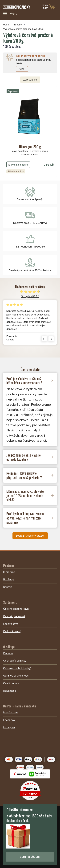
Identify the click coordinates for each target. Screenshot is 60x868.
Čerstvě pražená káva (16, 609)
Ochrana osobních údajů (17, 668)
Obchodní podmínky (15, 661)
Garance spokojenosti (16, 676)
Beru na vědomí (30, 857)
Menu (10, 14)
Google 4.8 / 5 (30, 296)
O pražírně (9, 572)
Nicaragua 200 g (30, 147)
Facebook (9, 720)
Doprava (8, 653)
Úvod (6, 25)
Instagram (9, 727)
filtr (30, 80)
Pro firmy (8, 579)
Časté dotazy (11, 683)
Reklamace (10, 691)
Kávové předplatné (14, 616)
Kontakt (8, 587)
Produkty (18, 25)
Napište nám (10, 712)
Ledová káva (11, 624)
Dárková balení (12, 631)
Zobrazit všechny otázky (30, 536)
